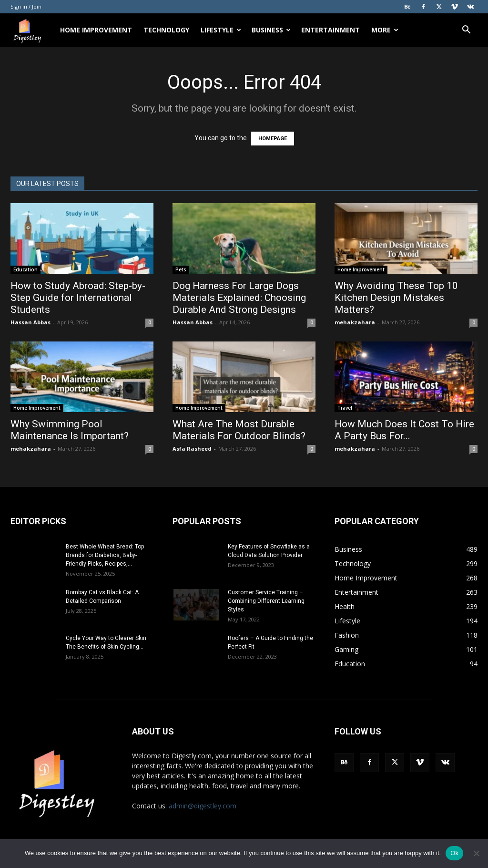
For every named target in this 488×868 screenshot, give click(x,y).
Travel (345, 408)
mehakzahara (355, 322)
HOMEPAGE (273, 139)
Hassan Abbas (30, 322)
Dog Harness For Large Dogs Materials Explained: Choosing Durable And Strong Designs (239, 298)
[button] (466, 31)
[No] (476, 853)
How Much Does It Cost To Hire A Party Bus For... (404, 430)
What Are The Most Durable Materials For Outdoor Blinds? (239, 430)
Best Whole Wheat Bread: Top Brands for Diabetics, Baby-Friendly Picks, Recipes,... (105, 555)
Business (271, 30)
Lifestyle (221, 30)
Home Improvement (96, 30)
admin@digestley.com (203, 806)
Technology (166, 30)
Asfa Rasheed (192, 449)
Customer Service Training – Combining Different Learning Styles (266, 601)
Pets (181, 269)
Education (25, 269)
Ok (454, 853)
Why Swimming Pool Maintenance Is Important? (70, 430)
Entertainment (330, 30)
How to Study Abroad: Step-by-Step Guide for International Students (78, 298)
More (385, 30)
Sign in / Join (26, 6)
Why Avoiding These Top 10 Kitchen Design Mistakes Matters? (396, 298)
